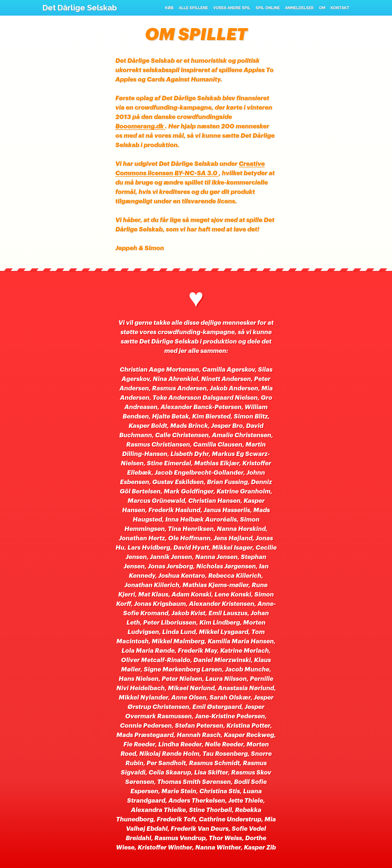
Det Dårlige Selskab (80, 8)
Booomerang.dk (140, 126)
